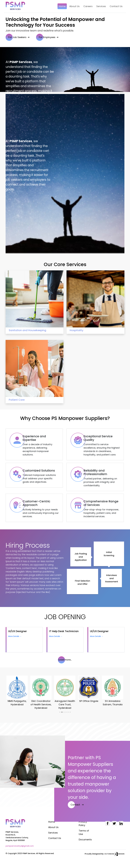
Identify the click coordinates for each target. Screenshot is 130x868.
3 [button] (64, 712)
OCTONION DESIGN (114, 854)
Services (53, 833)
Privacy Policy (83, 823)
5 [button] (68, 712)
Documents (85, 840)
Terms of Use (84, 832)
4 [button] (66, 712)
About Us (53, 827)
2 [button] (62, 712)
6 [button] (70, 712)
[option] (18, 691)
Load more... (65, 660)
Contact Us (55, 838)
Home (52, 822)
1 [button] (60, 712)
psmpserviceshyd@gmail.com (20, 846)
